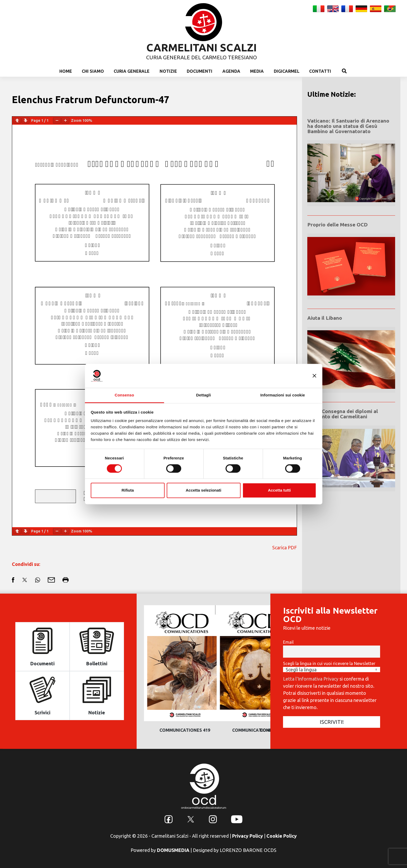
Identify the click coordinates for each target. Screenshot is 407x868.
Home (66, 71)
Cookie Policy (282, 836)
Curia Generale (132, 71)
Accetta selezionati (203, 490)
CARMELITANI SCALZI (202, 48)
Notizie (168, 71)
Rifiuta (128, 490)
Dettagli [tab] (204, 395)
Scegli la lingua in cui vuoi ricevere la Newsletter (329, 663)
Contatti (320, 71)
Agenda (231, 71)
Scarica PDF (284, 547)
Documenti (200, 71)
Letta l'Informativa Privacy (311, 679)
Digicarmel (287, 71)
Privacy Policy (248, 836)
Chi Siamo (93, 71)
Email (288, 642)
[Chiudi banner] (314, 376)
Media (257, 71)
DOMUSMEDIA (173, 850)
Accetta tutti (279, 490)
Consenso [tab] (124, 395)
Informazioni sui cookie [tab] (283, 395)
